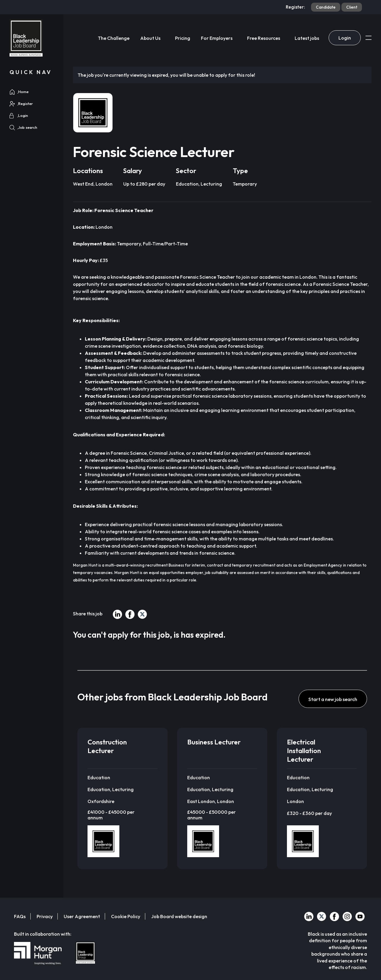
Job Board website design (179, 916)
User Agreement (82, 916)
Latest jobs (307, 38)
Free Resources (264, 38)
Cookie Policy (126, 916)
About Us (150, 38)
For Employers (217, 38)
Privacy (45, 916)
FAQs (20, 916)
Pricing (183, 38)
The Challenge (114, 38)
